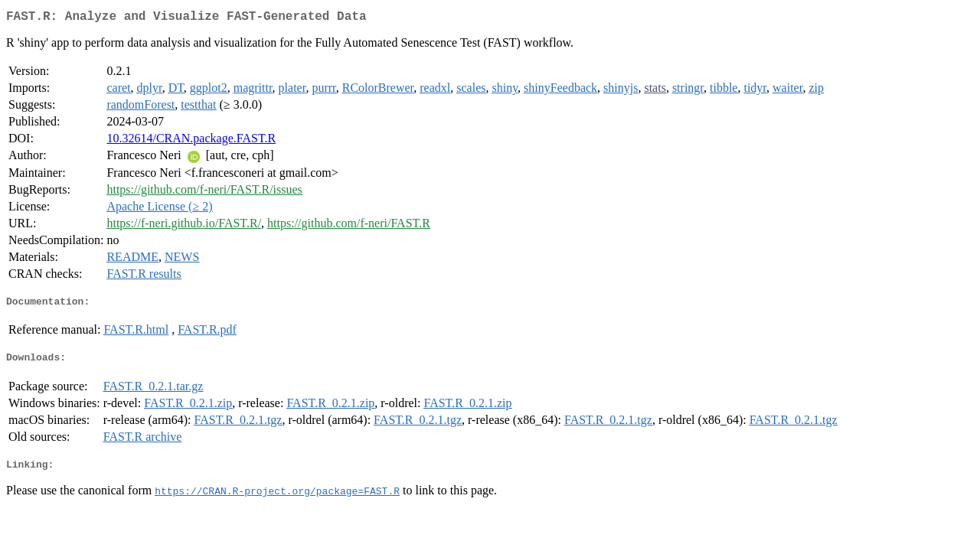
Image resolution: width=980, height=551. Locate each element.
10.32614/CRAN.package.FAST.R (191, 141)
